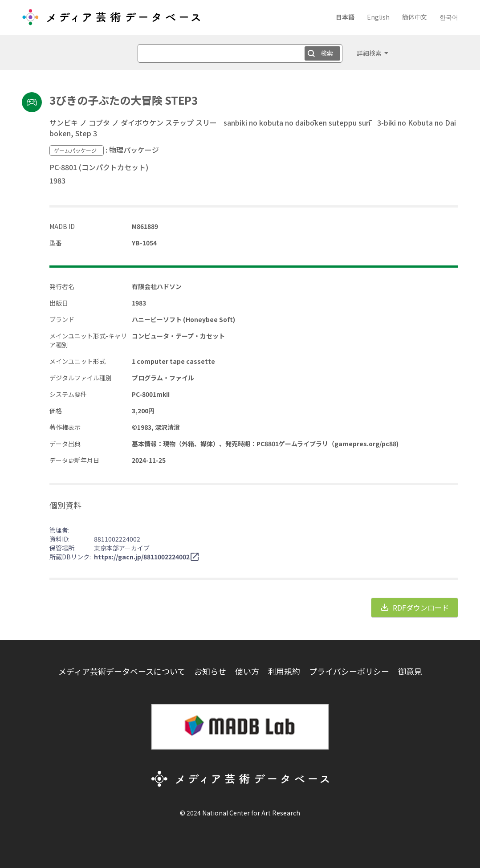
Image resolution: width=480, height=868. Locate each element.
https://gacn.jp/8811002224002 (142, 557)
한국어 (449, 17)
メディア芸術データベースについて (122, 671)
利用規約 (284, 671)
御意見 (410, 671)
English (378, 17)
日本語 (345, 17)
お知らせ (210, 671)
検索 (327, 53)
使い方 (247, 671)
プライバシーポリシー (349, 671)
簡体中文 (415, 17)
